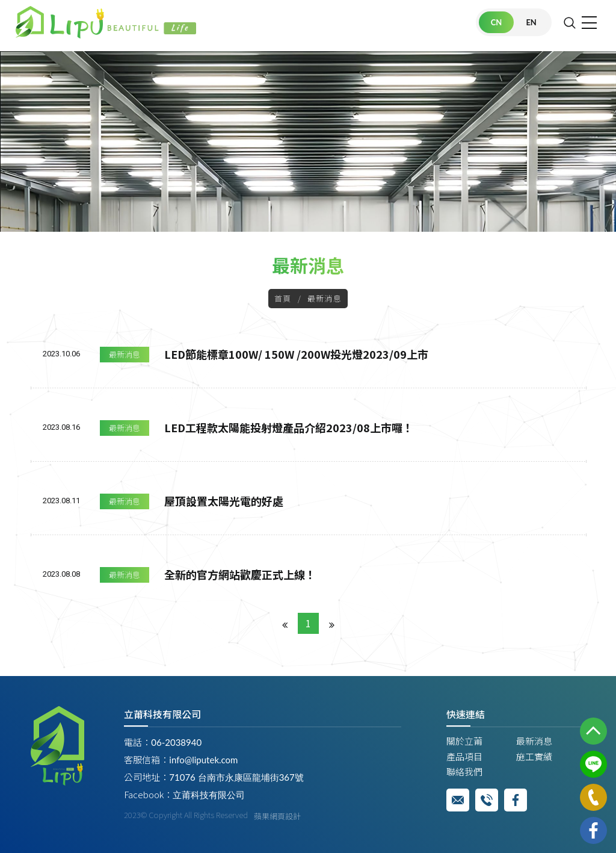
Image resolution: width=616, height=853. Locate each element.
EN (531, 22)
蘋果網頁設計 (277, 816)
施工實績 (534, 756)
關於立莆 (464, 741)
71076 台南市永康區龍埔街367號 (236, 777)
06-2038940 (176, 742)
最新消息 (125, 354)
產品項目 (464, 756)
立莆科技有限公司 (209, 795)
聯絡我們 (464, 771)
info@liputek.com (203, 760)
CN (497, 22)
